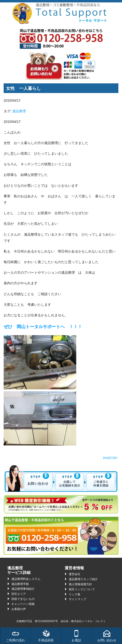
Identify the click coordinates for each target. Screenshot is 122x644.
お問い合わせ (107, 636)
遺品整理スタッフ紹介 (83, 579)
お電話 (76, 636)
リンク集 (75, 594)
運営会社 (75, 574)
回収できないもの (23, 599)
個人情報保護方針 (80, 584)
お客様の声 (19, 609)
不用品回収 (46, 636)
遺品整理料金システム (26, 579)
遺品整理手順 (20, 584)
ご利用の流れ (15, 636)
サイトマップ (77, 599)
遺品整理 (19, 111)
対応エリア (19, 594)
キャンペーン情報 (23, 604)
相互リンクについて (82, 589)
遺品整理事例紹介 (23, 589)
